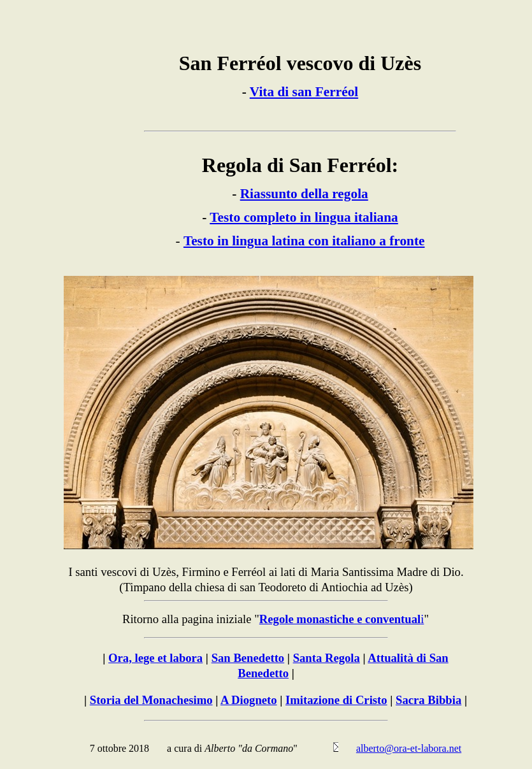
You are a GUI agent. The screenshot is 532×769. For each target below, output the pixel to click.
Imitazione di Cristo (336, 700)
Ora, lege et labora (155, 658)
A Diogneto (249, 700)
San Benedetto (248, 658)
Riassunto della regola (304, 194)
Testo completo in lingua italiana (304, 217)
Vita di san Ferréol (304, 92)
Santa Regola (327, 658)
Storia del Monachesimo (151, 700)
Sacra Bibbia (428, 700)
